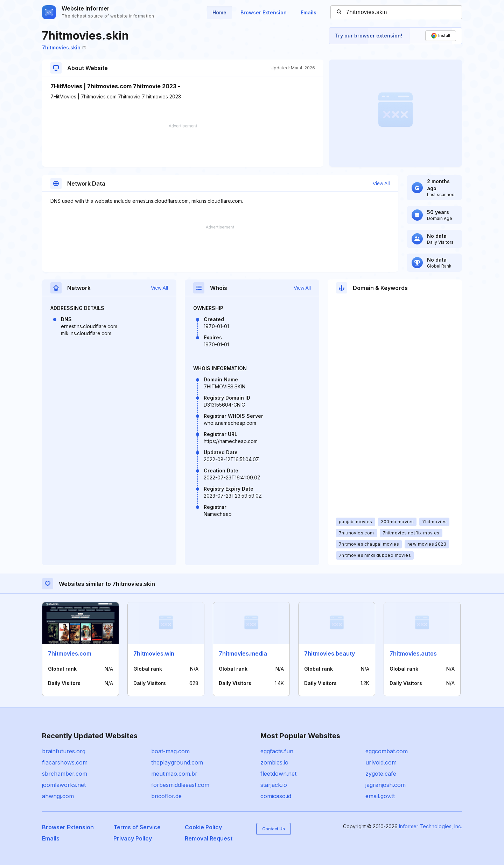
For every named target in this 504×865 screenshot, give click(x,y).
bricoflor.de (166, 796)
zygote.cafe (381, 774)
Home (219, 12)
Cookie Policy (203, 827)
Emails (309, 12)
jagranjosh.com (386, 785)
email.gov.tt (380, 796)
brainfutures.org (64, 751)
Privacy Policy (133, 838)
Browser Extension (264, 12)
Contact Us (274, 829)
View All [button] (381, 184)
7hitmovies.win (154, 653)
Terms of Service (137, 827)
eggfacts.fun (277, 751)
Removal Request (209, 838)
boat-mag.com (170, 751)
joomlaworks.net (64, 785)
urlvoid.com (381, 762)
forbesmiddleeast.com (180, 785)
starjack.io (274, 785)
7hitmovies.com (70, 653)
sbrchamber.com (65, 774)
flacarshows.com (65, 762)
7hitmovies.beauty (330, 653)
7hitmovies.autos (413, 653)
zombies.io (274, 762)
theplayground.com (177, 762)
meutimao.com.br (174, 774)
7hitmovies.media (243, 653)
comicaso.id (276, 796)
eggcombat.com (387, 751)
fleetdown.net (278, 774)
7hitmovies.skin (64, 47)
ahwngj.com (58, 796)
